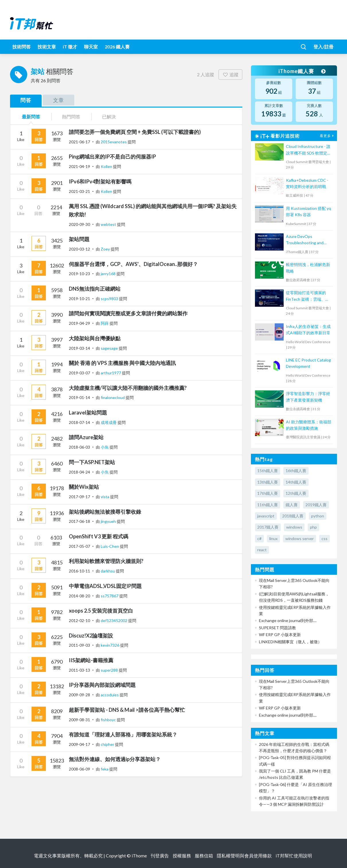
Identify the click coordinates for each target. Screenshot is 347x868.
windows (294, 527)
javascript (266, 516)
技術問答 (22, 47)
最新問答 (31, 117)
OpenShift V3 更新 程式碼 (99, 536)
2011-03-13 (79, 670)
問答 (26, 100)
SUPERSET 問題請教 (277, 628)
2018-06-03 (79, 447)
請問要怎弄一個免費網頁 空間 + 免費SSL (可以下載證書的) (135, 132)
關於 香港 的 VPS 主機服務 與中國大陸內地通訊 (122, 363)
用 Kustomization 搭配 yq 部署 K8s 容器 (308, 211)
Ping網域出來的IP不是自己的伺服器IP (112, 157)
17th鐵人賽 (268, 493)
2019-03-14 (79, 348)
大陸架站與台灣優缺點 (95, 338)
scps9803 (110, 299)
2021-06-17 (79, 142)
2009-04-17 (79, 744)
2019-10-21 (79, 299)
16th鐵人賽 (296, 471)
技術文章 (47, 47)
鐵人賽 (292, 505)
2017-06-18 (79, 521)
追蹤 (230, 74)
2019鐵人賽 (316, 505)
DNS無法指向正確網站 (95, 289)
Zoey (106, 249)
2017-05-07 (79, 546)
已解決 (109, 117)
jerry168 (109, 274)
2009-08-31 (79, 720)
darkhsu (108, 571)
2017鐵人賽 (268, 527)
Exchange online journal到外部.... (288, 620)
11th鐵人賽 (268, 505)
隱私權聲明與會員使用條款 (244, 856)
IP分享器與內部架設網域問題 (102, 685)
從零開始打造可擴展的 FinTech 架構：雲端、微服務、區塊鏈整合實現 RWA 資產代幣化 (308, 296)
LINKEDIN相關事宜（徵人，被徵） (290, 642)
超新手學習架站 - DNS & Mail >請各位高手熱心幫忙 (127, 710)
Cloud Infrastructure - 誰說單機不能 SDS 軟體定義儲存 (309, 150)
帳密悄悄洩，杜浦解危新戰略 (308, 268)
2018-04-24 (79, 472)
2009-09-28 (79, 695)
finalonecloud (113, 397)
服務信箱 (204, 856)
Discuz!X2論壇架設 (91, 636)
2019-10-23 (79, 274)
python (318, 516)
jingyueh (109, 521)
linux (273, 538)
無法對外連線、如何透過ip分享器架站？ (115, 759)
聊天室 (91, 47)
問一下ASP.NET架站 (92, 462)
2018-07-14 (79, 422)
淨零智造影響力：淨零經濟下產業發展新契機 (308, 397)
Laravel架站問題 (88, 413)
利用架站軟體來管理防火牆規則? (106, 561)
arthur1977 (111, 373)
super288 (110, 670)
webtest (109, 224)
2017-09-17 (79, 497)
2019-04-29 (79, 323)
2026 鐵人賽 (117, 47)
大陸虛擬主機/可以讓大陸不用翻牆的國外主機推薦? (128, 388)
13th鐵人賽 (268, 482)
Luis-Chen (110, 546)
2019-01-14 (79, 397)
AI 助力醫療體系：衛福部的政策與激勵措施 (309, 425)
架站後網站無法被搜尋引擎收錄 (105, 512)
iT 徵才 (70, 47)
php (313, 527)
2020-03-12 (79, 249)
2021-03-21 (79, 191)
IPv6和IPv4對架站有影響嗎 (100, 181)
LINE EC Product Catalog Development (308, 363)
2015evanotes (114, 142)
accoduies (110, 695)
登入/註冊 (323, 47)
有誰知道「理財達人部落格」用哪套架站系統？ (123, 734)
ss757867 (110, 596)
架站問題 (79, 239)
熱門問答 (71, 117)
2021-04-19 (79, 166)
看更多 (327, 136)
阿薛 (105, 323)
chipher (108, 744)
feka (105, 769)
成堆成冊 (109, 422)
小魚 (105, 447)
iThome (139, 856)
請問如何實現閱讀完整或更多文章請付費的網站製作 (128, 313)
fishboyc (109, 720)
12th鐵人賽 (296, 493)
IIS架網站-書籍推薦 (91, 660)
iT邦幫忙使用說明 (294, 856)
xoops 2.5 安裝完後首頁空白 (101, 611)
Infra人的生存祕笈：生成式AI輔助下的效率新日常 (308, 330)
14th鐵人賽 (296, 482)
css (324, 538)
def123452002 (114, 620)
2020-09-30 (79, 224)
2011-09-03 (79, 645)
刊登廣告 (160, 856)
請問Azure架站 (86, 437)
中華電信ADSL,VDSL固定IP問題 (105, 586)
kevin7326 (110, 645)
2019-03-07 (79, 373)
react (262, 550)
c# (259, 538)
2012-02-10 (79, 620)
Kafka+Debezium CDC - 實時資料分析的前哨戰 (307, 183)
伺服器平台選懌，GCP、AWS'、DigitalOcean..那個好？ (133, 264)
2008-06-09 (79, 769)
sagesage (110, 348)
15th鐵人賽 (268, 471)
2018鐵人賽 (293, 516)
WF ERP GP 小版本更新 (280, 635)
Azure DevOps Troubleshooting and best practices (305, 240)
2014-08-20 (79, 596)
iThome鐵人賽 (302, 71)
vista (105, 497)
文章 (59, 100)
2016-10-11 (79, 571)
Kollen (107, 166)
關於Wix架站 (84, 487)
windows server (300, 538)
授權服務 (182, 856)
